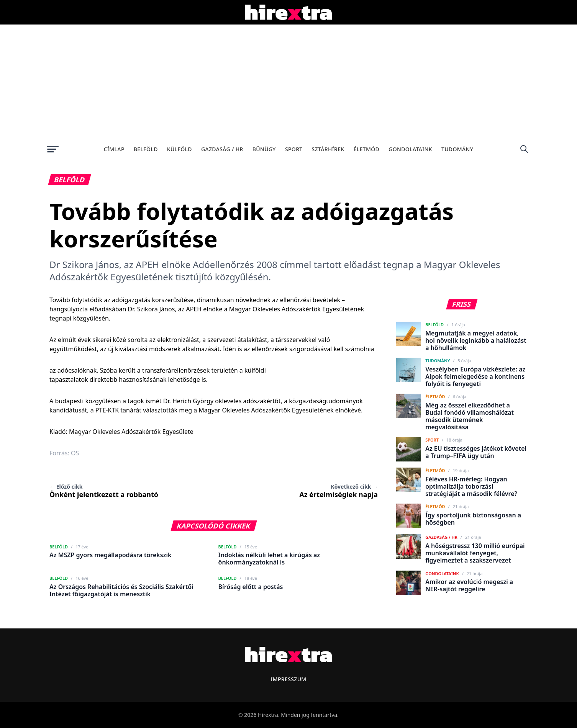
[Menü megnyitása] (53, 149)
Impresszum (288, 679)
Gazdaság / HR (222, 149)
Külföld (179, 149)
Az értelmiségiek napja (338, 491)
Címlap (114, 149)
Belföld (146, 149)
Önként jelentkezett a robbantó (104, 491)
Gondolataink (410, 149)
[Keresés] (524, 149)
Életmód (366, 149)
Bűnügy (264, 149)
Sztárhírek (328, 149)
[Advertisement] (288, 82)
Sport (294, 149)
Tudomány (457, 149)
